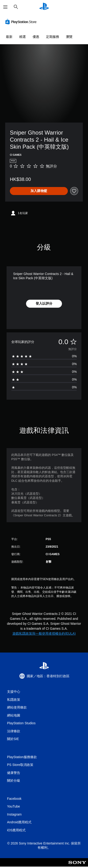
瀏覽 (69, 37)
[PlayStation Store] (22, 22)
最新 (9, 37)
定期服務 (53, 37)
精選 (23, 37)
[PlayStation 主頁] (44, 7)
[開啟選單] (5, 7)
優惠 (36, 37)
